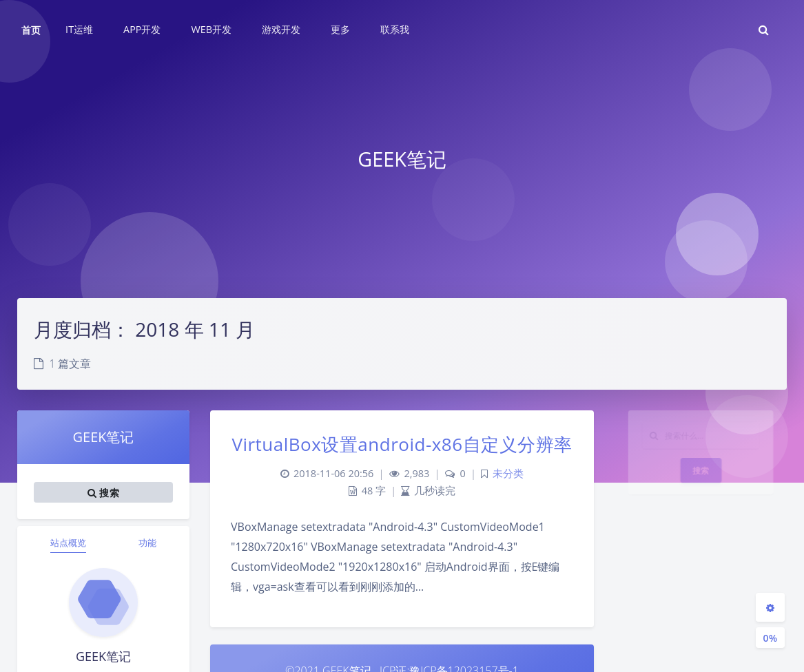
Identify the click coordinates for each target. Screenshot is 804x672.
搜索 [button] (103, 492)
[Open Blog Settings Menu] (770, 607)
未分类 (508, 473)
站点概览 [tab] (68, 543)
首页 (31, 30)
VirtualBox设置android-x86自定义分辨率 (402, 444)
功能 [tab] (147, 543)
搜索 (701, 482)
